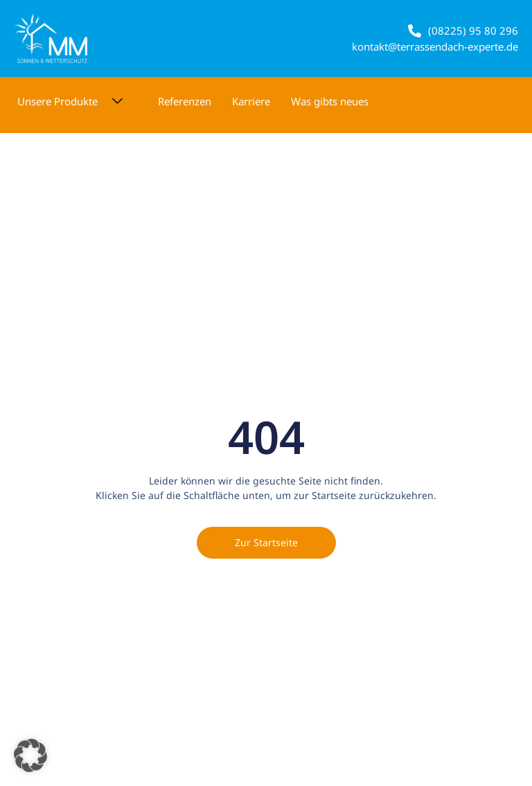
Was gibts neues (330, 101)
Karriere (251, 101)
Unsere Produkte (75, 102)
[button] (30, 756)
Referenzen (185, 101)
